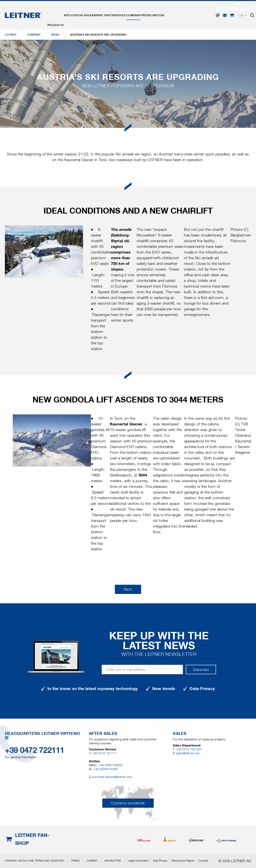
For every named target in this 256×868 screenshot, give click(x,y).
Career (92, 861)
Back (128, 589)
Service (133, 12)
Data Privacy (160, 861)
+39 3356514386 (105, 769)
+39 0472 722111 (35, 750)
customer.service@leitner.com (112, 777)
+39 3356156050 (110, 765)
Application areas (84, 12)
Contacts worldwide (128, 803)
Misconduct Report (183, 861)
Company (151, 12)
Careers (183, 12)
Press (167, 12)
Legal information (138, 861)
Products (58, 12)
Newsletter (113, 861)
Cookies (203, 861)
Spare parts (113, 12)
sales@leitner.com (188, 753)
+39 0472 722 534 (189, 749)
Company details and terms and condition (34, 861)
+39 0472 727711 (104, 753)
